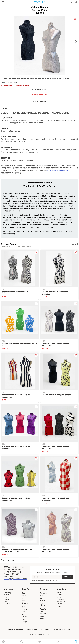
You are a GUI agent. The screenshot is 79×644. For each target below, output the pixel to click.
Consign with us (39, 95)
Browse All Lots (7, 560)
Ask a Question (39, 101)
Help (71, 2)
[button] (3, 2)
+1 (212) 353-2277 (11, 576)
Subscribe (68, 577)
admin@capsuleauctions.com (59, 170)
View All (75, 244)
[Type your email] (47, 577)
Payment (25, 596)
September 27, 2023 (40, 10)
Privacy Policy (55, 580)
